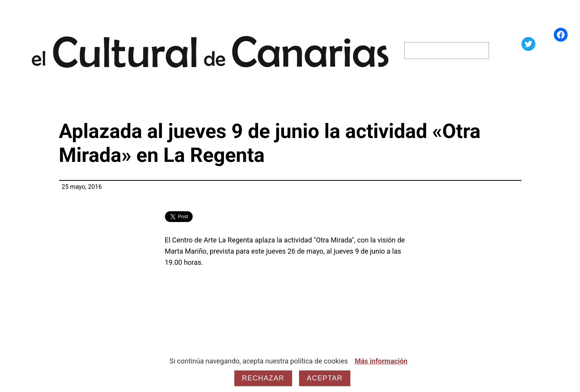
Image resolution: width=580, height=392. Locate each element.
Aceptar (325, 378)
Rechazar (263, 378)
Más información (381, 361)
